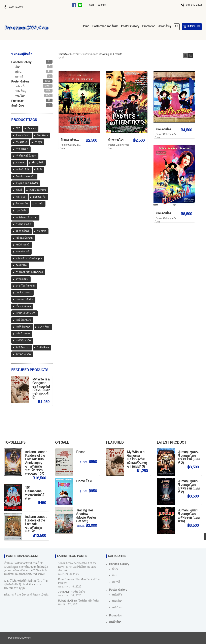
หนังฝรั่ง (20, 87)
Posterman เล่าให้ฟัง (105, 26)
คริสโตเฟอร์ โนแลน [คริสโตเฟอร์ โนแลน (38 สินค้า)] (26, 156)
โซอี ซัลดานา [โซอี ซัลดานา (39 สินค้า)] (23, 347)
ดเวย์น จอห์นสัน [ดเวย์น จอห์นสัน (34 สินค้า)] (38, 190)
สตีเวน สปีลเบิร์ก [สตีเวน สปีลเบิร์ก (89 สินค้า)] (24, 238)
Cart (91, 5)
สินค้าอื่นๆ (165, 26)
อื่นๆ (18, 67)
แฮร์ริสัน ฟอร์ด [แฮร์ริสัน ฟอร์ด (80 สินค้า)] (23, 341)
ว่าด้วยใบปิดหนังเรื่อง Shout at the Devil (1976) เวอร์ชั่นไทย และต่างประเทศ (77, 567)
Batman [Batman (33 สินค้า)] (32, 129)
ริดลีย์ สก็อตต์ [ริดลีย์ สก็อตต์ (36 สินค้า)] (23, 231)
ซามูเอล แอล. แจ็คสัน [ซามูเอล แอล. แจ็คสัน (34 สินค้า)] (27, 183)
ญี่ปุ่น (18, 72)
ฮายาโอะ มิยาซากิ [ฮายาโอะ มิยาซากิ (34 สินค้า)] (25, 286)
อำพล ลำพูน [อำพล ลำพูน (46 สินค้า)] (22, 279)
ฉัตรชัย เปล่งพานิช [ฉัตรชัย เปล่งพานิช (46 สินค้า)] (25, 176)
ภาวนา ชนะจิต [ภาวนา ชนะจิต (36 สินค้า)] (23, 224)
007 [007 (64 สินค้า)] (18, 129)
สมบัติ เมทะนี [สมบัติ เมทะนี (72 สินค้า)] (23, 245)
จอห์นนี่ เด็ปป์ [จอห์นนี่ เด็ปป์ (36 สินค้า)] (23, 170)
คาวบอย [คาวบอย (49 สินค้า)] (20, 163)
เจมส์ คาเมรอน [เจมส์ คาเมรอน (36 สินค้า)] (23, 293)
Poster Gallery (130, 26)
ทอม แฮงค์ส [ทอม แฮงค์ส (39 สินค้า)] (39, 197)
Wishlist (102, 5)
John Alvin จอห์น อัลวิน (72, 592)
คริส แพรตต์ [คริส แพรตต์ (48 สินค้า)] (22, 149)
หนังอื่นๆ (21, 91)
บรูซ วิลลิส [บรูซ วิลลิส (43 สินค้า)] (21, 211)
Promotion (149, 26)
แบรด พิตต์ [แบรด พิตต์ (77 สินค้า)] (44, 327)
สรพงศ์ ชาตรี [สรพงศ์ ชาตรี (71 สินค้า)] (22, 252)
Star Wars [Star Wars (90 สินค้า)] (42, 135)
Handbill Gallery (21, 62)
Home (85, 26)
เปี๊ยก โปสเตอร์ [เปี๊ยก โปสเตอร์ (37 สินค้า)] (23, 306)
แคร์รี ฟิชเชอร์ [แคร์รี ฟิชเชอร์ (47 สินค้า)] (23, 327)
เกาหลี (19, 77)
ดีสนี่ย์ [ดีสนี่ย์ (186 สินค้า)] (19, 190)
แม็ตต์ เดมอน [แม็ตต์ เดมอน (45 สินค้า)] (23, 334)
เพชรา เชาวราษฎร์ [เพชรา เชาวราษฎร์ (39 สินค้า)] (25, 313)
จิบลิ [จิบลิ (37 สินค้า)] (39, 170)
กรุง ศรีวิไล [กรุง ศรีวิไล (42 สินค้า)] (21, 142)
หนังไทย (20, 96)
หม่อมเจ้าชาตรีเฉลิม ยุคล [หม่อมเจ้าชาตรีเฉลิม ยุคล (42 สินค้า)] (29, 259)
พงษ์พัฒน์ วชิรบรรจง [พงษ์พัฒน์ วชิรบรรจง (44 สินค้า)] (26, 217)
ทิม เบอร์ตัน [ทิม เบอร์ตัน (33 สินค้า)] (22, 204)
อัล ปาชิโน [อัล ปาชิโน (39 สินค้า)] (21, 265)
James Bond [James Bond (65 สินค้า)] (23, 135)
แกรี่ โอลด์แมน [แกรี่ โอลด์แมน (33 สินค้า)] (23, 320)
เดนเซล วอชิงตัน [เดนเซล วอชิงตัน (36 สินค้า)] (24, 300)
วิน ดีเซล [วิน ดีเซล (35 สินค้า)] (42, 231)
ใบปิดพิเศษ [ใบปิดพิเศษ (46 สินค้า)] (43, 347)
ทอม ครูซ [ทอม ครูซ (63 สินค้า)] (21, 197)
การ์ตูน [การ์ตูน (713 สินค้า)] (38, 142)
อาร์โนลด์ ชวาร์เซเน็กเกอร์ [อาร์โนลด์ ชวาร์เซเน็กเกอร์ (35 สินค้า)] (29, 272)
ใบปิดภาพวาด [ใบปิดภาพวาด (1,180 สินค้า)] (23, 354)
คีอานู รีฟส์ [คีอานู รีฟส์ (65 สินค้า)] (38, 163)
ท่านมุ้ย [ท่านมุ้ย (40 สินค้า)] (39, 204)
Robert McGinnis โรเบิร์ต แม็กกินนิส (79, 601)
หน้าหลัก (63, 54)
